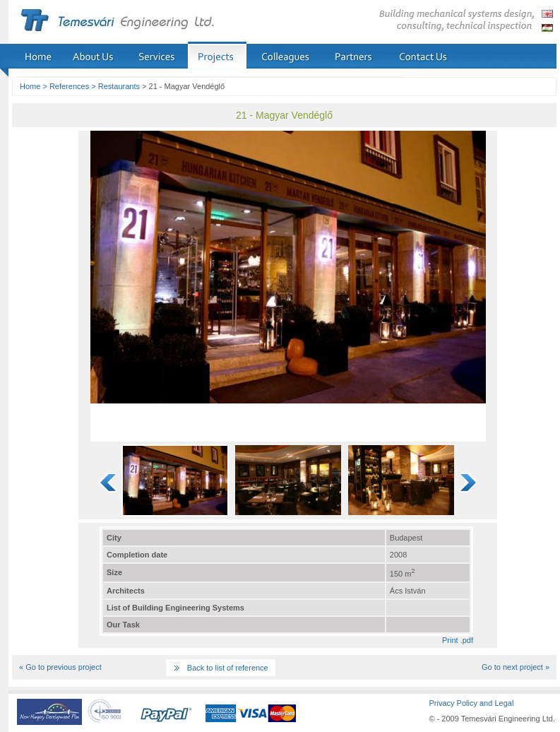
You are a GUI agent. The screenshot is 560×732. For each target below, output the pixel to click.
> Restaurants (115, 86)
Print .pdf (458, 640)
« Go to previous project (60, 667)
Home (30, 86)
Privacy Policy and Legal (471, 703)
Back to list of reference (228, 668)
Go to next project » (516, 667)
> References (66, 86)
